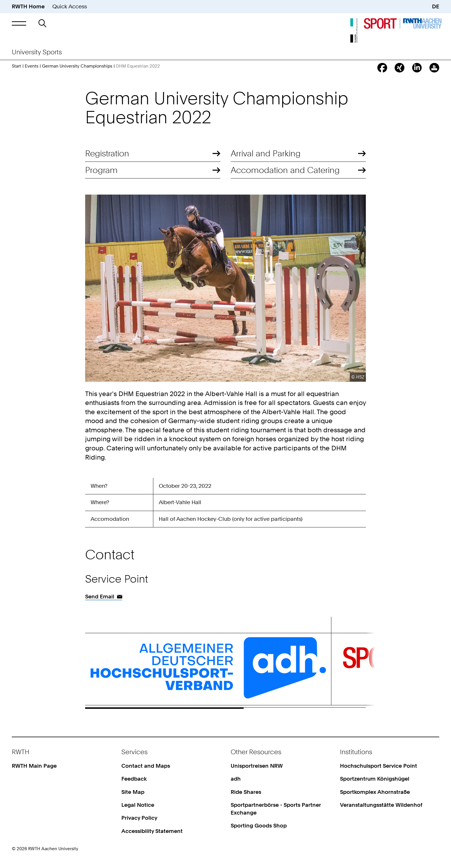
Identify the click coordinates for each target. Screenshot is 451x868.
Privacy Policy (139, 818)
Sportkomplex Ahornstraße (375, 792)
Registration (107, 153)
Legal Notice (138, 805)
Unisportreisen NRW (257, 766)
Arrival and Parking (266, 153)
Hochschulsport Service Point (379, 766)
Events (31, 66)
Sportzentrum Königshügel (375, 779)
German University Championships (77, 66)
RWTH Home (28, 6)
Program (101, 170)
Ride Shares (246, 792)
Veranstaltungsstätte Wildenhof (381, 805)
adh (236, 779)
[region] (225, 504)
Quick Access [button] (70, 6)
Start (16, 66)
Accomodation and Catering (285, 170)
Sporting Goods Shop (259, 826)
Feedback (134, 779)
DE (436, 6)
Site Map (133, 792)
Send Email (100, 597)
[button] (19, 23)
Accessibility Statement (152, 831)
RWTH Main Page (34, 766)
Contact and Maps (146, 766)
